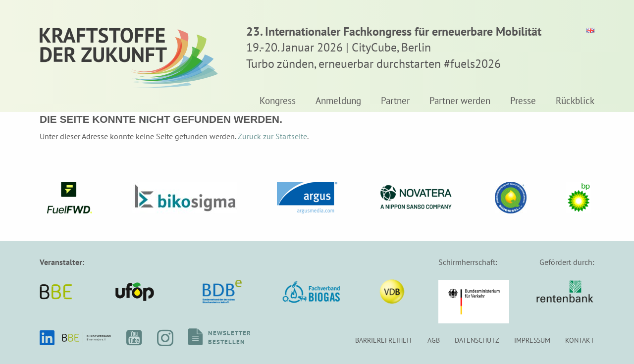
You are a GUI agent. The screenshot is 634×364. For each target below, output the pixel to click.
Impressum (532, 340)
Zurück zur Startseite (272, 136)
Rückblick (575, 101)
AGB (434, 340)
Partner (395, 101)
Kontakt (580, 340)
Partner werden (460, 101)
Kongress (278, 101)
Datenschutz (477, 340)
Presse (523, 101)
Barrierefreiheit (384, 340)
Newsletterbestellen (230, 338)
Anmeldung (338, 101)
